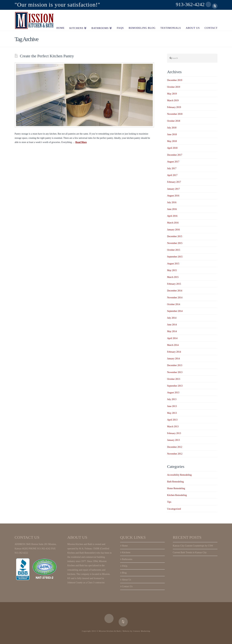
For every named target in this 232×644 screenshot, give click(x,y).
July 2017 (172, 168)
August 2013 (173, 393)
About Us (126, 580)
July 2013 (172, 399)
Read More (81, 142)
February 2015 (174, 284)
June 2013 (172, 406)
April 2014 (172, 338)
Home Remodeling (176, 488)
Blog (123, 573)
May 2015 (172, 270)
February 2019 (174, 107)
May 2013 (172, 413)
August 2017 (173, 162)
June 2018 (172, 134)
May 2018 (172, 141)
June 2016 (172, 209)
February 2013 (174, 433)
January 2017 (173, 189)
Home (124, 546)
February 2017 (174, 182)
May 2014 (172, 331)
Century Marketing (142, 631)
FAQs (124, 566)
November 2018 (175, 114)
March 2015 (173, 277)
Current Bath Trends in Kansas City (190, 552)
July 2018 (172, 128)
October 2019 (174, 87)
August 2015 (173, 264)
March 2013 (173, 427)
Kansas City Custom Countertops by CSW (193, 546)
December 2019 (175, 80)
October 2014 (174, 304)
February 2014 (174, 352)
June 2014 (172, 325)
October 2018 (174, 121)
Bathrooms (126, 559)
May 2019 (172, 94)
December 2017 (175, 155)
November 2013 (175, 372)
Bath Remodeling (175, 482)
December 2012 (175, 447)
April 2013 (172, 420)
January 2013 (173, 440)
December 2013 (175, 365)
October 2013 (174, 379)
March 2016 (173, 223)
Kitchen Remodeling (177, 495)
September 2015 (175, 257)
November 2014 (175, 298)
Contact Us (126, 586)
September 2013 (175, 386)
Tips (169, 502)
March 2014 (173, 345)
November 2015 (175, 243)
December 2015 (175, 236)
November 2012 (175, 454)
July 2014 (172, 318)
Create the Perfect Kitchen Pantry (47, 56)
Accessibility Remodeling (179, 475)
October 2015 (174, 250)
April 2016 (172, 216)
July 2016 (172, 202)
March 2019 (173, 100)
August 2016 (173, 196)
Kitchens (125, 552)
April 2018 (172, 148)
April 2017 (172, 175)
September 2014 (175, 311)
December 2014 (175, 291)
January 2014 (173, 359)
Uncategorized (174, 509)
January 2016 (173, 230)
